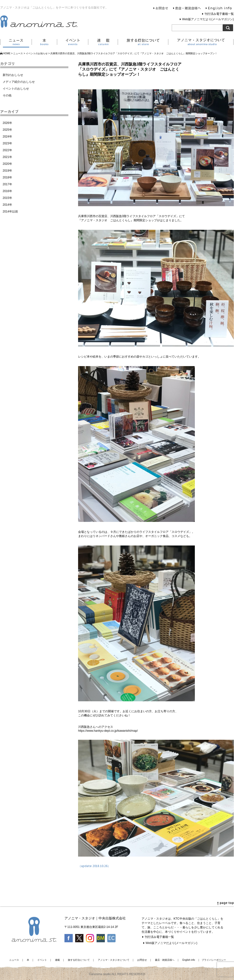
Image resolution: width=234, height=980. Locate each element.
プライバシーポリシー (214, 960)
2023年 (7, 143)
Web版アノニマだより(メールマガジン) (208, 19)
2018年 (7, 177)
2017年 (7, 184)
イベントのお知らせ (37, 53)
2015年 (7, 198)
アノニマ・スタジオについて (201, 43)
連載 (103, 43)
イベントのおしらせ (16, 89)
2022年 (7, 150)
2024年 (7, 137)
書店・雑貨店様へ (187, 9)
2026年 (7, 123)
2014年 (7, 205)
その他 (7, 95)
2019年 (7, 171)
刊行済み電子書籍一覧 (219, 14)
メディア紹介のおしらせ (19, 82)
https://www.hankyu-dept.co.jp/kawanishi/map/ (108, 731)
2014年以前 (10, 212)
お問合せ (161, 9)
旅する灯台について (143, 43)
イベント (72, 43)
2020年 (7, 164)
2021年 (7, 157)
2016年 (7, 191)
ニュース (16, 43)
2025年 (7, 130)
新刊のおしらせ (13, 75)
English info (219, 9)
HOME (7, 53)
